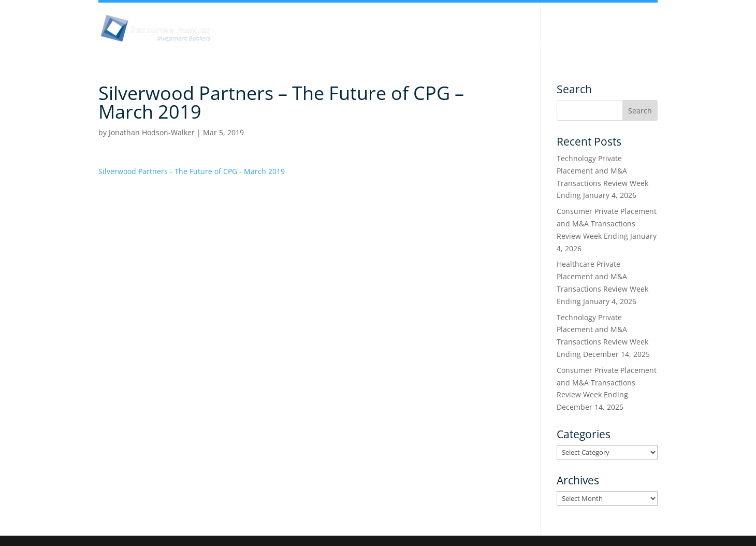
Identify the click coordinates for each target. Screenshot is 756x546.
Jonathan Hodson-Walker (152, 132)
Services (543, 46)
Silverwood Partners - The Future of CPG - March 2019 (192, 171)
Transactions (604, 46)
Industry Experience (469, 46)
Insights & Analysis (334, 46)
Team (401, 46)
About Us (261, 46)
